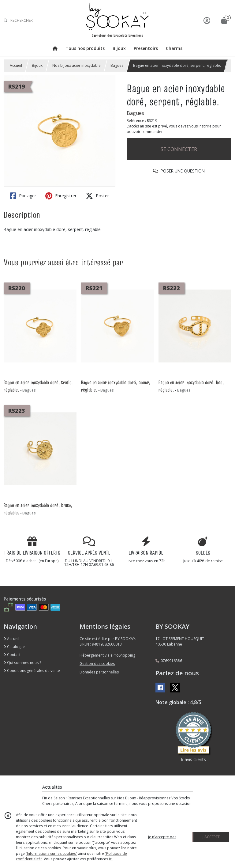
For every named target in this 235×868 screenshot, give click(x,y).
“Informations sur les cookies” (51, 853)
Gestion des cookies (97, 663)
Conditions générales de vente (32, 671)
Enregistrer (61, 196)
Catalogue (14, 647)
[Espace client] (207, 20)
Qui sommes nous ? (22, 663)
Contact (12, 655)
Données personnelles (99, 672)
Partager (23, 196)
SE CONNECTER (179, 149)
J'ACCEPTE (211, 837)
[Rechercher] (6, 20)
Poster (97, 196)
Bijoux (37, 65)
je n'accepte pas (162, 837)
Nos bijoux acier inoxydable (76, 65)
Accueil (16, 65)
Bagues (117, 65)
